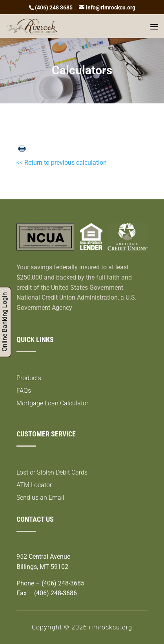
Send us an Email (40, 498)
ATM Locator (34, 485)
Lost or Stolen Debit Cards (52, 472)
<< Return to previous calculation (62, 163)
